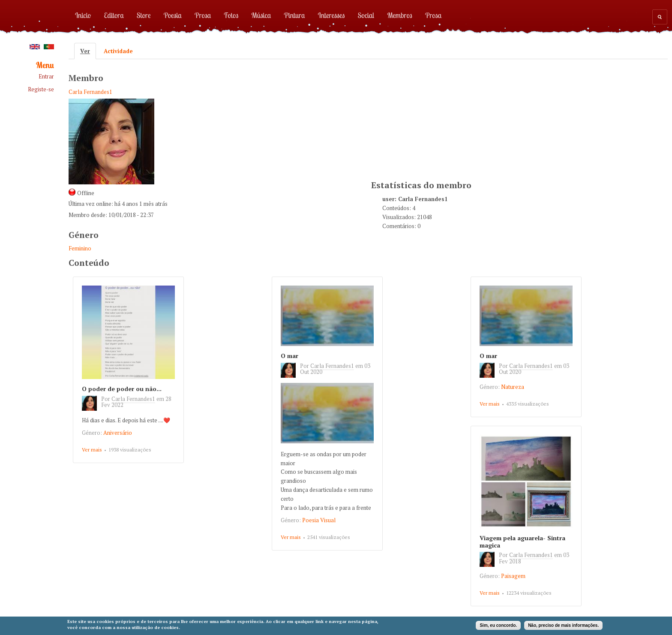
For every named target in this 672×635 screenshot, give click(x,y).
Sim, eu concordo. (498, 625)
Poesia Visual (319, 520)
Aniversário (118, 433)
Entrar (46, 77)
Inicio (83, 15)
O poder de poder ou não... (122, 389)
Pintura (294, 15)
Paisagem (513, 576)
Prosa (203, 15)
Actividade (118, 51)
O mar (289, 356)
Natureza (513, 387)
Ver (88, 51)
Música (261, 15)
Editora (114, 15)
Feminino (80, 248)
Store (144, 15)
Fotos (231, 15)
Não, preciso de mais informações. (563, 625)
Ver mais (92, 450)
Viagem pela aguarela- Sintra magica (522, 542)
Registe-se (41, 89)
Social (366, 15)
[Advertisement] (435, 118)
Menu (45, 65)
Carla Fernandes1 (90, 92)
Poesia (173, 15)
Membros (400, 15)
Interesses (331, 15)
